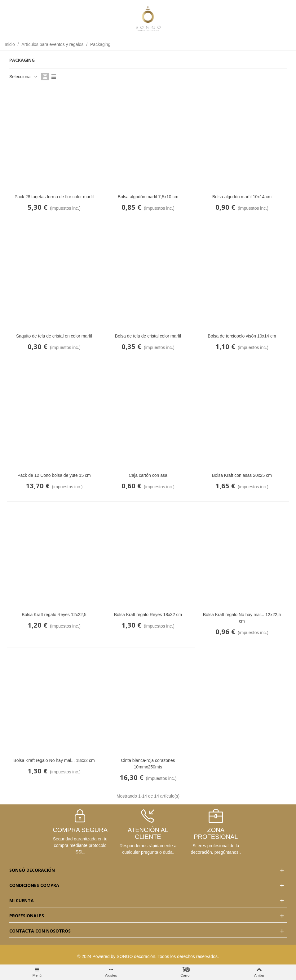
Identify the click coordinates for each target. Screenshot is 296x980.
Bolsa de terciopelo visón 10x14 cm (242, 336)
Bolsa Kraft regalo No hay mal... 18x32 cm (54, 760)
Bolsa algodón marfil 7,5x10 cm (148, 197)
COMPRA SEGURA (80, 830)
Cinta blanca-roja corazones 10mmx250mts (148, 764)
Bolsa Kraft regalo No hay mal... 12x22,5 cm (242, 618)
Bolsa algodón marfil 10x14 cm (242, 197)
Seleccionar (23, 77)
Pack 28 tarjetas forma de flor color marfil (54, 197)
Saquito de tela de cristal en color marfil (54, 336)
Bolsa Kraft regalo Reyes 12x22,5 (54, 615)
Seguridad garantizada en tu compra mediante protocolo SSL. (80, 845)
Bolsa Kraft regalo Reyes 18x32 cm (148, 615)
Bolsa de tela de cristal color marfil (148, 336)
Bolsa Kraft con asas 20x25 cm (242, 475)
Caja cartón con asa (148, 475)
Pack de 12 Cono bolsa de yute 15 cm (54, 475)
